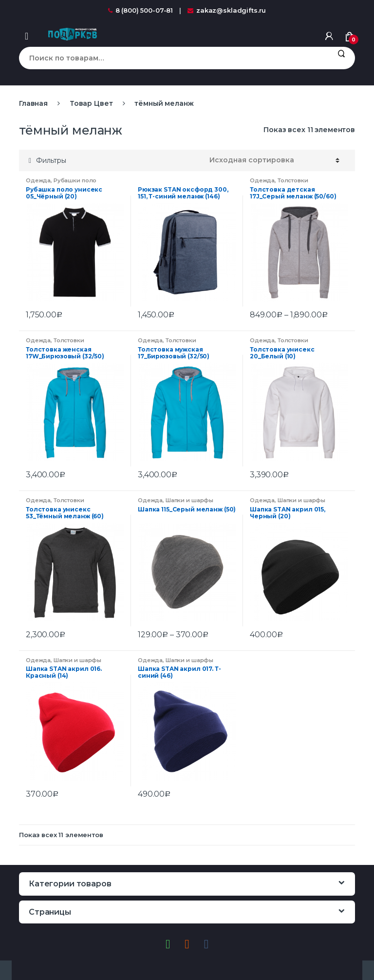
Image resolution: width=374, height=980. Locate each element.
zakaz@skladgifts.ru (227, 10)
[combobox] (173, 58)
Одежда (38, 180)
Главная (33, 103)
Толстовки (293, 180)
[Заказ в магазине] (274, 160)
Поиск (341, 58)
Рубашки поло (75, 180)
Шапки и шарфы (189, 500)
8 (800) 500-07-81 (141, 10)
